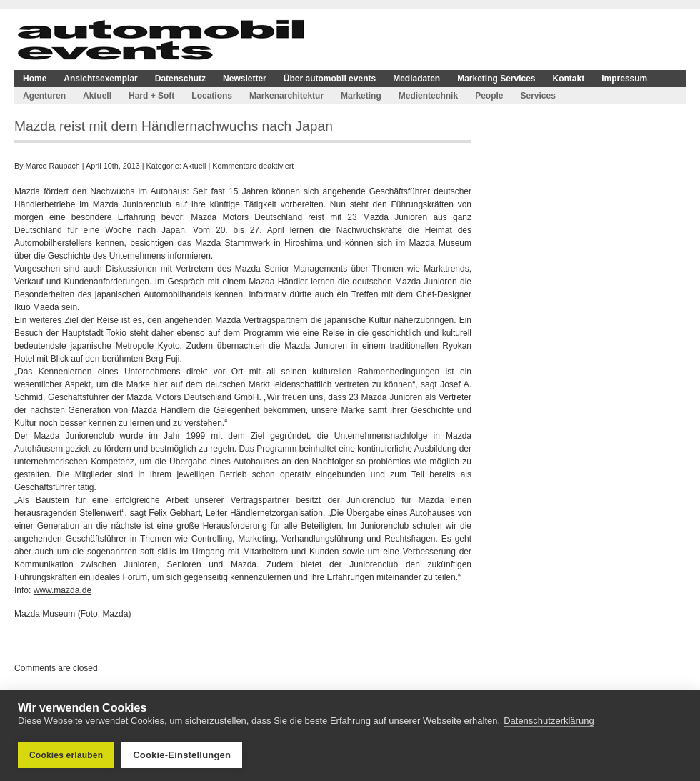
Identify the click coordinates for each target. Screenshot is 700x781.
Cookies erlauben (66, 755)
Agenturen (44, 96)
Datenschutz (180, 79)
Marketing (361, 96)
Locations (212, 96)
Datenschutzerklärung (549, 721)
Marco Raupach (53, 166)
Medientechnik (428, 96)
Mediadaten (416, 79)
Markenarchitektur (286, 96)
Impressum (624, 79)
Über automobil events (330, 79)
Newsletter (245, 79)
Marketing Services (496, 79)
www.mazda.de (62, 590)
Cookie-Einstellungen (182, 755)
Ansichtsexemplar (100, 79)
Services (537, 96)
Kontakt (569, 79)
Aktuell (97, 96)
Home (35, 79)
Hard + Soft (151, 96)
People (489, 96)
